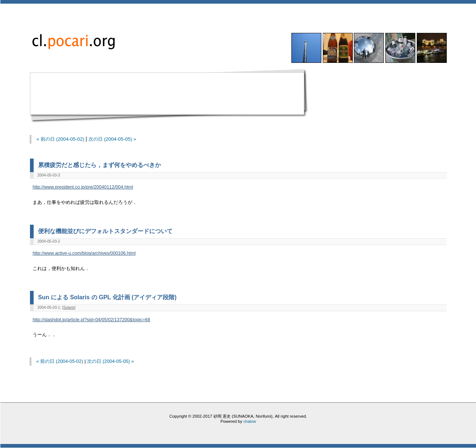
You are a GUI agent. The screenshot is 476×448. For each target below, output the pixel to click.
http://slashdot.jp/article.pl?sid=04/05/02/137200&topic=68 (91, 320)
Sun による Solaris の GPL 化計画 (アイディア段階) (107, 297)
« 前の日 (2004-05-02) (61, 139)
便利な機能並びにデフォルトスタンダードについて (105, 231)
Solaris (69, 307)
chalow (250, 421)
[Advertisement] (170, 95)
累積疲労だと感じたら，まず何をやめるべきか (99, 165)
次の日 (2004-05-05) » (112, 139)
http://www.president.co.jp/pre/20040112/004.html (83, 187)
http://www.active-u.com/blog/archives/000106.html (84, 253)
